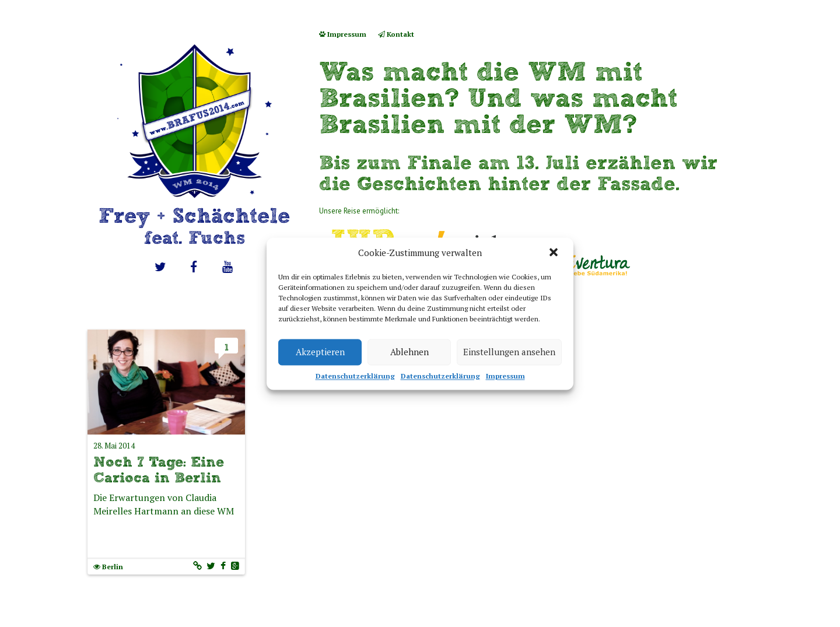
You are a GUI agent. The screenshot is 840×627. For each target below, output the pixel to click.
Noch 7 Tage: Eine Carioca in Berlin (159, 470)
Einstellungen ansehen (509, 352)
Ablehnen (409, 352)
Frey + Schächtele (194, 226)
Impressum (505, 376)
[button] (555, 253)
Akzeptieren (320, 352)
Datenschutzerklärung (355, 376)
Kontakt (396, 34)
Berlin (113, 567)
